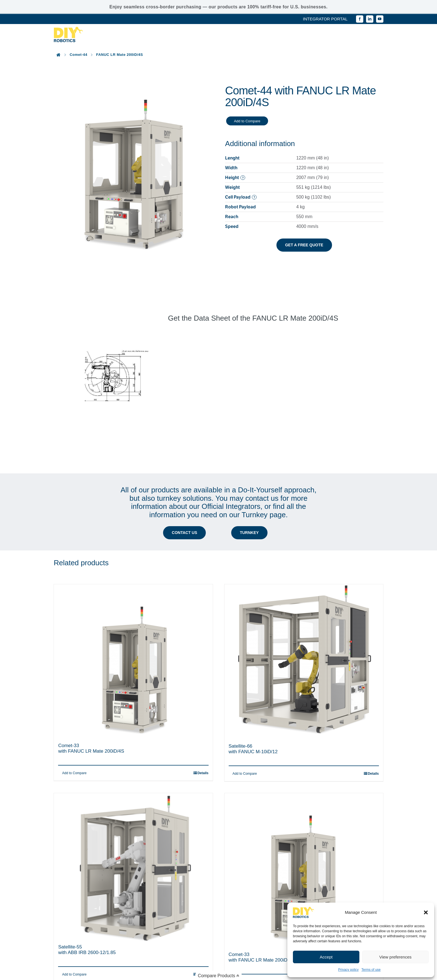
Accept (326, 957)
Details (373, 724)
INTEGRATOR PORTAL (325, 19)
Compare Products (219, 976)
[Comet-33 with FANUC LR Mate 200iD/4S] (133, 611)
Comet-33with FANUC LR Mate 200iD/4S (91, 698)
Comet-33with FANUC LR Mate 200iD (258, 907)
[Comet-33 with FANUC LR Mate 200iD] (304, 820)
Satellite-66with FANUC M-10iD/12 (253, 699)
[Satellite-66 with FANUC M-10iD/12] (304, 611)
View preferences (395, 957)
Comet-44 (78, 55)
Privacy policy (348, 970)
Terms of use (371, 970)
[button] (426, 912)
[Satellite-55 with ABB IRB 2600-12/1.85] (133, 816)
